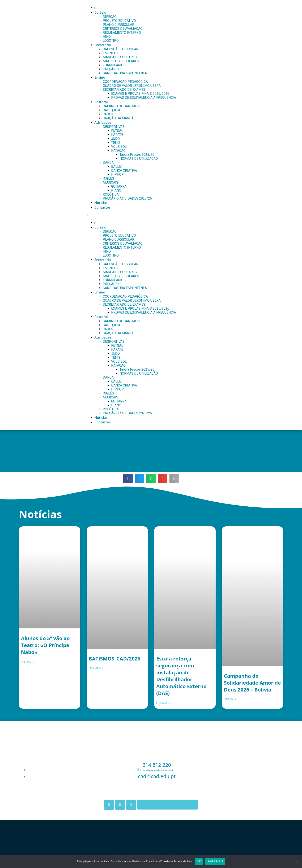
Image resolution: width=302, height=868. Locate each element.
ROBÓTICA (111, 194)
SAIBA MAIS (215, 861)
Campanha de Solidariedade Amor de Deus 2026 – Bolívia (253, 683)
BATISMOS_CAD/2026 (115, 658)
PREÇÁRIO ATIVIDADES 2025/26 (127, 198)
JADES (108, 114)
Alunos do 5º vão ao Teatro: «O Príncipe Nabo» (45, 645)
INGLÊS (108, 178)
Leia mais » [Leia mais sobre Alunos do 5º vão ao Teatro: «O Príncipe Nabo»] (28, 662)
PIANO (116, 190)
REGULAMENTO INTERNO (122, 33)
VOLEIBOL (119, 147)
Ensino (100, 77)
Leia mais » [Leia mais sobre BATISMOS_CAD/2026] (96, 668)
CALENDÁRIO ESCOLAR (120, 49)
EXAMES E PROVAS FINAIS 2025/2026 (140, 94)
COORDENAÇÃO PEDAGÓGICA (125, 82)
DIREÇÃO (110, 17)
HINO (107, 37)
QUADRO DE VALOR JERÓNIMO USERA (132, 86)
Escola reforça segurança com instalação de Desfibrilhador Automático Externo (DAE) (181, 676)
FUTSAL (117, 131)
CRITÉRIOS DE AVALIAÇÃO (123, 29)
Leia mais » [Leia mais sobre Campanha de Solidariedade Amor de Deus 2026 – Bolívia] (231, 699)
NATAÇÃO (118, 151)
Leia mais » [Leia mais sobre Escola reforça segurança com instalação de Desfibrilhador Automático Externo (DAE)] (163, 703)
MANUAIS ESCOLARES (120, 57)
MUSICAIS (111, 182)
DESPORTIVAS (114, 127)
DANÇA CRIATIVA (124, 171)
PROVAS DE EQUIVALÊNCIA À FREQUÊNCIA (144, 98)
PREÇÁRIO (111, 69)
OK (199, 861)
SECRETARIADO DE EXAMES (124, 90)
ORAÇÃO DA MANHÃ (118, 118)
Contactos (103, 207)
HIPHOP (117, 175)
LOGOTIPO (111, 41)
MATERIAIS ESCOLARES (121, 61)
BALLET (117, 167)
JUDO (115, 139)
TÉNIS (116, 143)
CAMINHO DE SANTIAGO (121, 106)
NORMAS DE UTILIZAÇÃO (139, 159)
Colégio (100, 12)
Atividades (103, 122)
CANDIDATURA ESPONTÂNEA (125, 73)
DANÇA (108, 163)
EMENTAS (110, 53)
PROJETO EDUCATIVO (119, 21)
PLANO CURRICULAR (118, 25)
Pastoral (101, 102)
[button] (184, 215)
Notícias (101, 203)
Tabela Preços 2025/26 (137, 155)
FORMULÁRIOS (114, 65)
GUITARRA (119, 186)
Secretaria (103, 45)
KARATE (117, 135)
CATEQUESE (112, 110)
